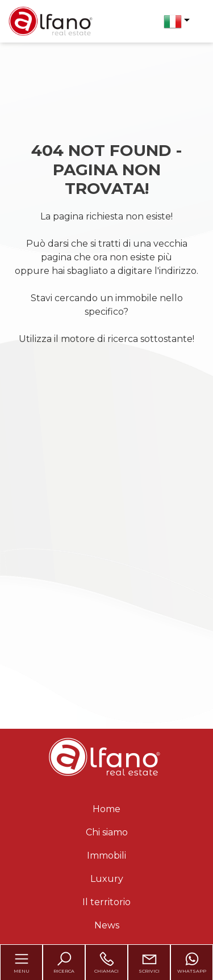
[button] (177, 22)
